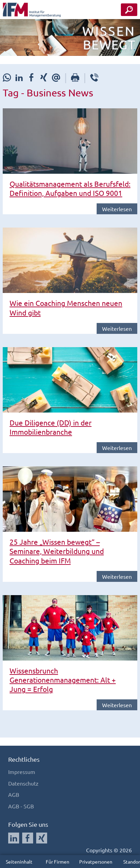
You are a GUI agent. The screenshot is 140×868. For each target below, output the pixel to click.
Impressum (22, 772)
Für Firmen (58, 862)
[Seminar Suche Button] (129, 10)
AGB (14, 794)
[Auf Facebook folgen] (28, 838)
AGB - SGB (21, 806)
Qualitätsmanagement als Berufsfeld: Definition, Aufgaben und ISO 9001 (70, 188)
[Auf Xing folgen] (42, 838)
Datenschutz (23, 783)
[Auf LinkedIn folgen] (14, 838)
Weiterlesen (117, 209)
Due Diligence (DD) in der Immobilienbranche (51, 427)
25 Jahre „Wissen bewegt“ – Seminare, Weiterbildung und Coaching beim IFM (57, 551)
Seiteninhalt (19, 862)
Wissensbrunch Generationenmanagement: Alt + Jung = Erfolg (63, 680)
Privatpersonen (96, 862)
